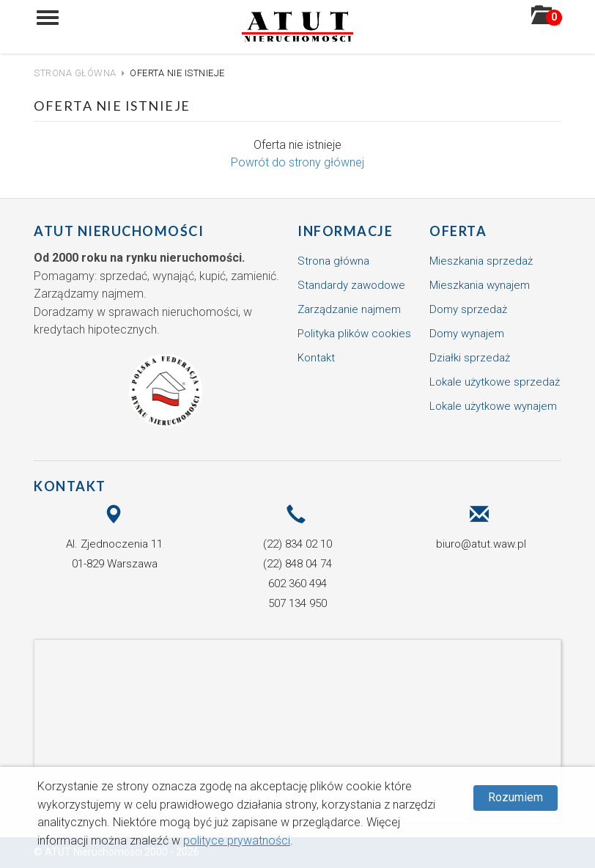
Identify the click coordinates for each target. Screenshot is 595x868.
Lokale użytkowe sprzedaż (495, 382)
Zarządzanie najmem (349, 309)
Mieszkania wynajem (480, 285)
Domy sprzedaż (468, 309)
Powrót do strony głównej (297, 162)
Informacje (345, 231)
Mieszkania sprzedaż (481, 261)
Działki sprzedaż (470, 358)
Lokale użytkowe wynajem (493, 406)
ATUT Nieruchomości (119, 231)
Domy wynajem (467, 334)
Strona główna (75, 73)
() (546, 20)
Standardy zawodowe (351, 285)
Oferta (458, 231)
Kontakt (316, 358)
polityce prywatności (237, 841)
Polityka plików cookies (354, 334)
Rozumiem (515, 797)
